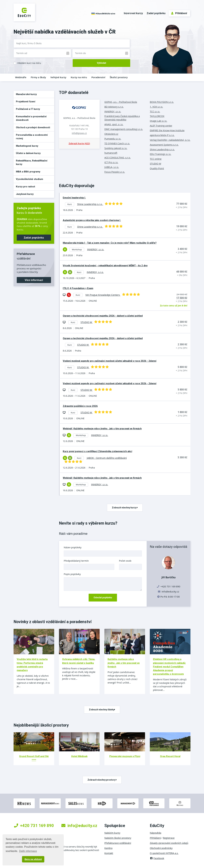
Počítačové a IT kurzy (28, 109)
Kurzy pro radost (25, 187)
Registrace (169, 838)
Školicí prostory (119, 77)
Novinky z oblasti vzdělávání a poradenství (53, 622)
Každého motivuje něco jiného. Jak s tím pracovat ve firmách (124, 663)
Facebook (157, 858)
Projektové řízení (26, 102)
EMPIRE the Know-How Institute (167, 130)
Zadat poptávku (156, 13)
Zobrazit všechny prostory (102, 780)
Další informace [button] (28, 851)
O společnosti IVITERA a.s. (164, 853)
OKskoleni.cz (111, 134)
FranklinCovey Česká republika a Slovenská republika (122, 118)
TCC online (156, 159)
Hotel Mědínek (79, 756)
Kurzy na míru (79, 77)
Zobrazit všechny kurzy (125, 508)
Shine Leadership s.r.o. (162, 149)
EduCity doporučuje (77, 186)
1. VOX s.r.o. (156, 107)
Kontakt (109, 853)
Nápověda (156, 833)
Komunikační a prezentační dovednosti (31, 118)
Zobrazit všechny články (102, 710)
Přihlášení (179, 13)
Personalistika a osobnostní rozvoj (32, 137)
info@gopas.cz (79, 133)
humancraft (111, 153)
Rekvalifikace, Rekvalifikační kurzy (32, 162)
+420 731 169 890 (34, 826)
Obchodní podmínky (161, 848)
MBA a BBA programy (28, 172)
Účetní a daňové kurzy (28, 153)
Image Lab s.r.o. (158, 121)
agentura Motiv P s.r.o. (162, 135)
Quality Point (157, 168)
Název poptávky (73, 547)
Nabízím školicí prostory (118, 838)
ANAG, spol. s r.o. (114, 124)
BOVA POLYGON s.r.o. (162, 102)
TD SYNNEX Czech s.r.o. (117, 143)
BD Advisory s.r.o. (114, 107)
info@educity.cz (170, 591)
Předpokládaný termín (76, 561)
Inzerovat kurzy (133, 13)
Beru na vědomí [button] (33, 859)
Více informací (34, 280)
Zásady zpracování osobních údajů (169, 843)
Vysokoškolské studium (29, 179)
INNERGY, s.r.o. (113, 111)
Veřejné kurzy (58, 77)
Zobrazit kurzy (79, 143)
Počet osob (125, 561)
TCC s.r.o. (155, 111)
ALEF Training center (161, 126)
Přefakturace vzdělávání (118, 843)
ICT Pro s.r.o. (111, 162)
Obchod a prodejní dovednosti (33, 127)
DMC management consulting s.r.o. (124, 129)
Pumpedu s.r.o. (113, 139)
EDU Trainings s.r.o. (160, 154)
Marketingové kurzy (27, 146)
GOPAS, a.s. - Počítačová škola (79, 118)
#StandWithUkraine (103, 14)
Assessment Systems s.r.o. (164, 145)
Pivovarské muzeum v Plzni (125, 756)
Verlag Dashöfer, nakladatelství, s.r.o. (170, 140)
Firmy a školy (38, 77)
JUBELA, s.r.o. (112, 167)
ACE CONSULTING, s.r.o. (118, 157)
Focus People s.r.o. (115, 172)
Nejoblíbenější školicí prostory (41, 725)
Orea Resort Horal (170, 756)
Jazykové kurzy (25, 194)
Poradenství (98, 77)
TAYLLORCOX (157, 116)
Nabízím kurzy (112, 833)
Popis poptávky (72, 574)
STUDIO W (155, 164)
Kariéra (108, 848)
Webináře (21, 77)
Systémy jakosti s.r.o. (116, 148)
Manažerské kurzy (26, 94)
